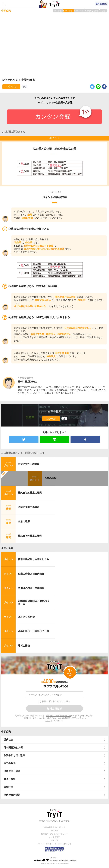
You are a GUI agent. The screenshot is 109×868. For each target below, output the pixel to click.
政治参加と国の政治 (14, 755)
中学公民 (6, 732)
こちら (48, 721)
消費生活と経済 (12, 771)
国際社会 (8, 787)
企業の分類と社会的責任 (31, 574)
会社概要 (54, 831)
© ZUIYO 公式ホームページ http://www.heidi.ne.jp (55, 859)
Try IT (54, 4)
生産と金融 (7, 548)
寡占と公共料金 (26, 617)
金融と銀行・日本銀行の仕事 (34, 631)
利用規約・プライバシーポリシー (59, 716)
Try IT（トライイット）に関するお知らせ (55, 844)
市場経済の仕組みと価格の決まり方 (34, 603)
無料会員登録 (101, 4)
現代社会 (8, 740)
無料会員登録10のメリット (54, 827)
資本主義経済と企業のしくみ (34, 559)
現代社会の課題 (12, 795)
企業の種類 (50, 478)
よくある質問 (54, 837)
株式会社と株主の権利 (30, 493)
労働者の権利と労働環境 (31, 588)
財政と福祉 (10, 779)
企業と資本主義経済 (29, 464)
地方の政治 (10, 763)
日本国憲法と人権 (13, 747)
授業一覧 (54, 840)
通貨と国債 (24, 646)
